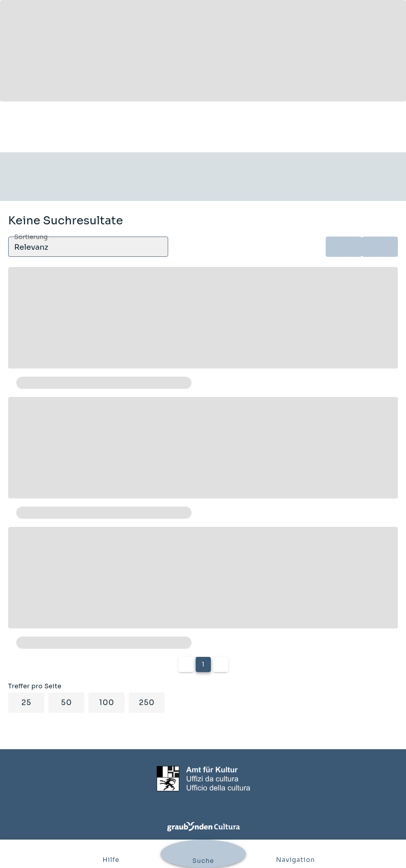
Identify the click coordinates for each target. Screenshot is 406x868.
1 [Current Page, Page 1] (203, 664)
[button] (88, 247)
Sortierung (31, 237)
